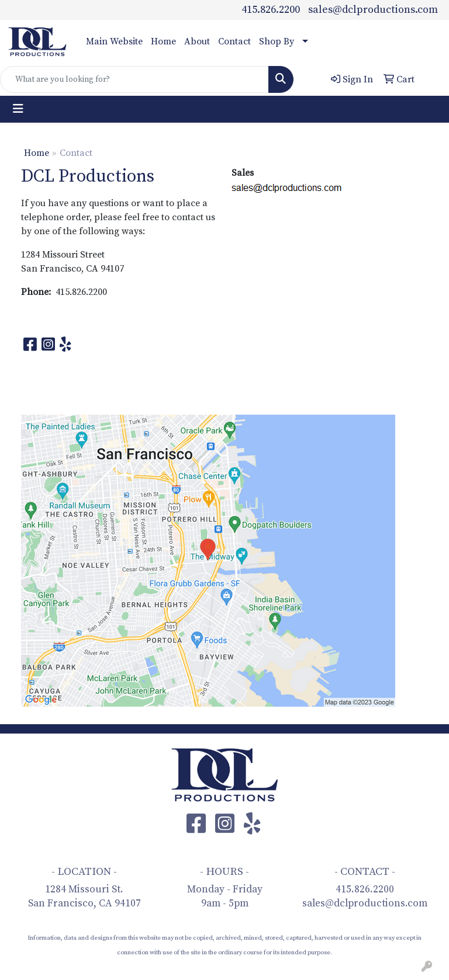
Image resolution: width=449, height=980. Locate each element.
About (197, 41)
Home (163, 41)
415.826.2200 (271, 10)
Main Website (114, 41)
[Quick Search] (134, 79)
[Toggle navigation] (18, 109)
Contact (234, 41)
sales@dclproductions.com (373, 10)
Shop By (277, 41)
